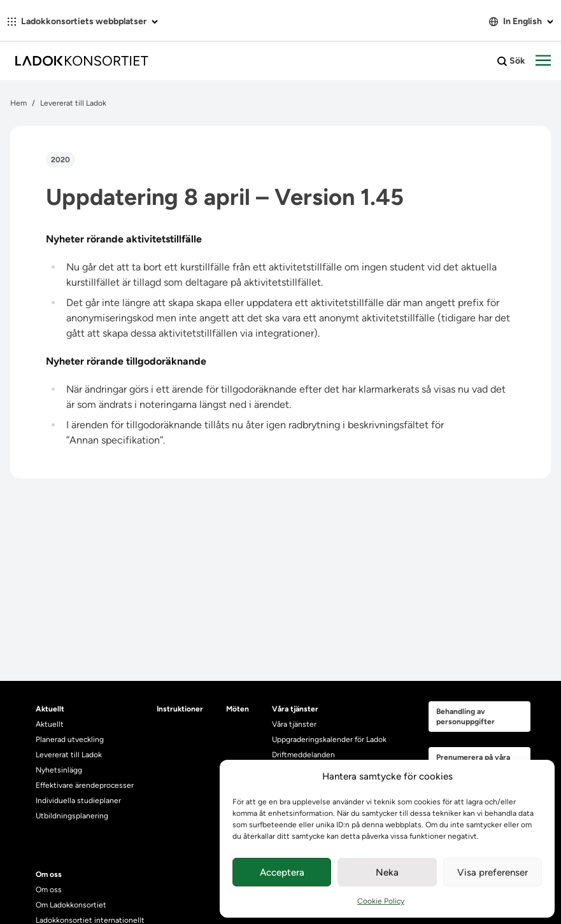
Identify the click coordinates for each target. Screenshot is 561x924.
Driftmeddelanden (303, 755)
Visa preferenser (493, 872)
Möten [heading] (238, 709)
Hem (18, 103)
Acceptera (282, 872)
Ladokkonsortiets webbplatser (83, 21)
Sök (511, 61)
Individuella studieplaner (79, 801)
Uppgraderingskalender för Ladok (329, 739)
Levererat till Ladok (73, 103)
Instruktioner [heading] (180, 709)
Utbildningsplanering (72, 816)
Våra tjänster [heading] (295, 709)
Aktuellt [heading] (50, 709)
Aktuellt (50, 724)
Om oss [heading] (49, 874)
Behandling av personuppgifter (465, 717)
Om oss (49, 890)
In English (521, 21)
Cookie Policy (381, 901)
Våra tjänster (294, 724)
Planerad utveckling (70, 739)
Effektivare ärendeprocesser (85, 785)
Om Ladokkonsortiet (71, 905)
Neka (387, 872)
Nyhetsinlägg (59, 770)
